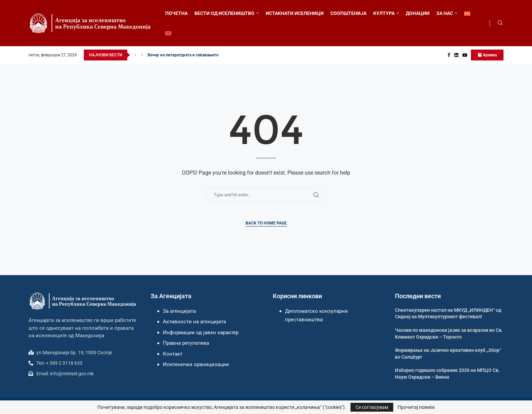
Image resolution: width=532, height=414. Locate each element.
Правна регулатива (186, 343)
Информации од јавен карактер (201, 332)
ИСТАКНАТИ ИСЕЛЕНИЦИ (295, 13)
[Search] (500, 23)
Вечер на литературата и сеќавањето (183, 55)
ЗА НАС (445, 13)
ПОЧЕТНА (176, 13)
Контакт (173, 354)
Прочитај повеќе (416, 407)
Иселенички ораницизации (196, 364)
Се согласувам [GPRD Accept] (372, 407)
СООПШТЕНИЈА (348, 13)
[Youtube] (465, 55)
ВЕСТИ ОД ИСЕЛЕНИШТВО (224, 13)
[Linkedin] (456, 55)
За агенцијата (179, 311)
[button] (135, 55)
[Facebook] (449, 55)
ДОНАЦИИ (418, 13)
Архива (487, 55)
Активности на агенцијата (194, 322)
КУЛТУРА (384, 13)
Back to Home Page (266, 223)
